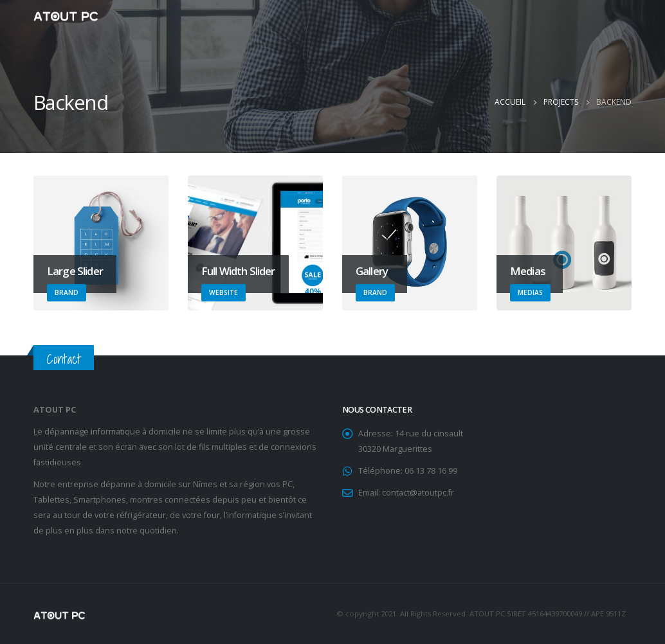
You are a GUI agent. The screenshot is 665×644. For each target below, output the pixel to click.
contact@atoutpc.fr (418, 493)
